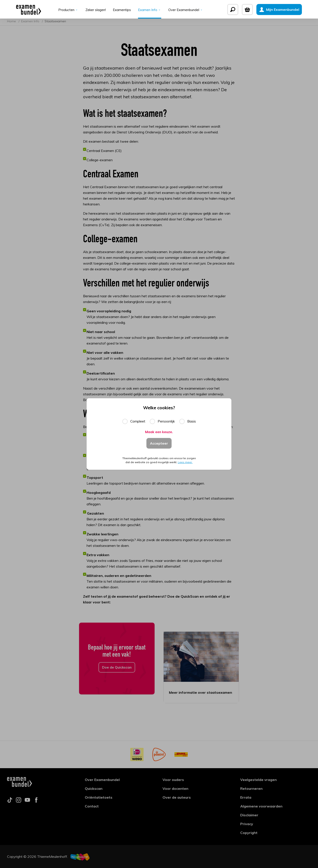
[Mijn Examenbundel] (288, 9)
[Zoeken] (242, 9)
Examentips (121, 10)
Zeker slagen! (94, 10)
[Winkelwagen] (256, 9)
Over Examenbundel (187, 10)
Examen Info (150, 10)
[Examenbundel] (20, 9)
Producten (67, 10)
